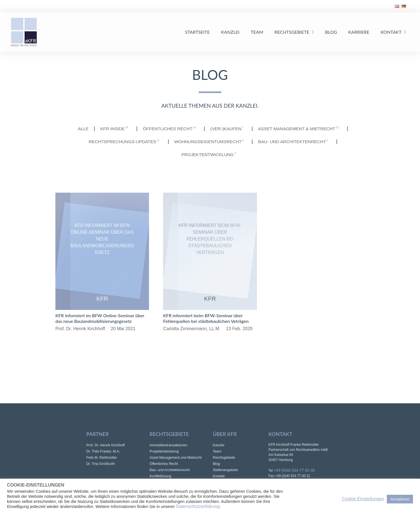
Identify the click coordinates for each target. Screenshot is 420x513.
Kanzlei (230, 32)
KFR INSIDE (113, 129)
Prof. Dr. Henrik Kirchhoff (106, 445)
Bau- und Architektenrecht (297, 142)
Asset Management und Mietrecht (176, 457)
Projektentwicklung (210, 155)
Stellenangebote (226, 470)
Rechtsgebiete (294, 32)
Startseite (197, 32)
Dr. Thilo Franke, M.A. (104, 451)
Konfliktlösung (161, 476)
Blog (331, 32)
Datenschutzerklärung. (198, 506)
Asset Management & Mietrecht (302, 129)
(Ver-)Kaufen (228, 129)
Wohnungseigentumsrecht (210, 142)
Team (257, 32)
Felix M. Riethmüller (102, 457)
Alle (80, 129)
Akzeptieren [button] (400, 499)
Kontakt (393, 32)
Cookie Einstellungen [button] (363, 499)
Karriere (359, 32)
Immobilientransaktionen (169, 445)
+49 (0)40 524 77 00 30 (294, 470)
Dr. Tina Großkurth (101, 464)
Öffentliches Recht (170, 129)
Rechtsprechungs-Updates (123, 142)
